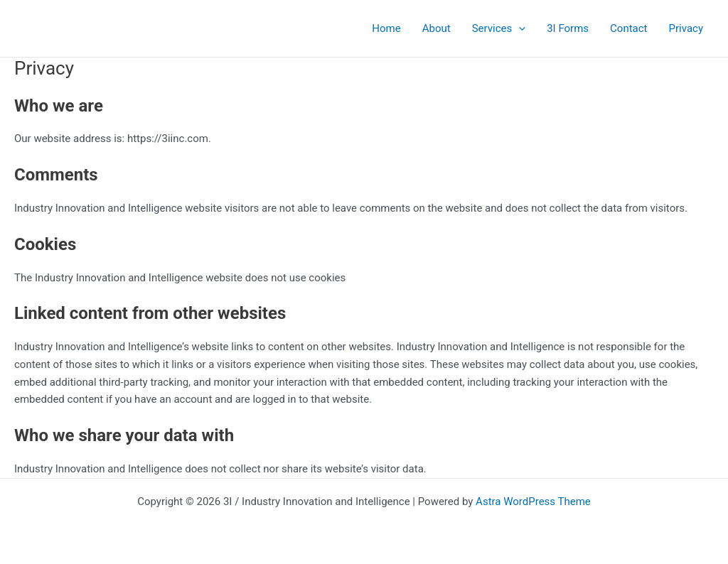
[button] (519, 28)
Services (499, 28)
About (437, 28)
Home (386, 28)
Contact (628, 28)
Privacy (686, 28)
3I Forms (568, 28)
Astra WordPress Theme (533, 501)
